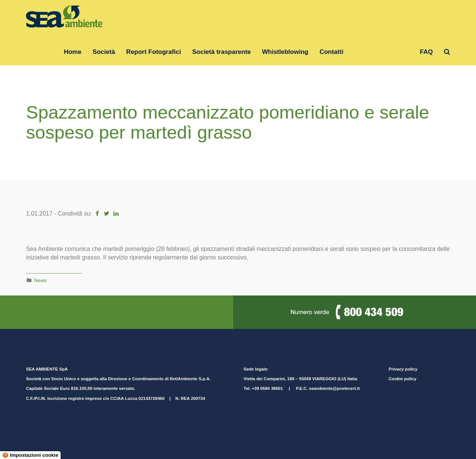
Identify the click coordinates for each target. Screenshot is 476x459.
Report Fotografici (153, 52)
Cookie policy (403, 379)
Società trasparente (222, 52)
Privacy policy (403, 369)
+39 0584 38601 (267, 388)
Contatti (331, 52)
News (40, 280)
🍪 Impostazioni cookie (30, 455)
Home (73, 52)
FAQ (426, 52)
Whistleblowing (285, 52)
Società (104, 52)
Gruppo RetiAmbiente (382, 52)
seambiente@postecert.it (334, 388)
